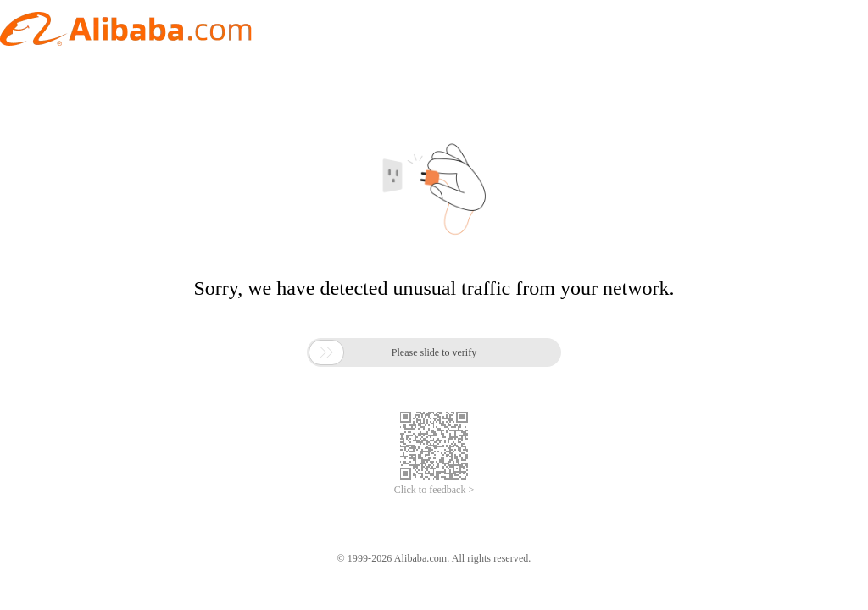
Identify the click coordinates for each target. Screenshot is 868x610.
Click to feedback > (434, 490)
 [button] (326, 352)
